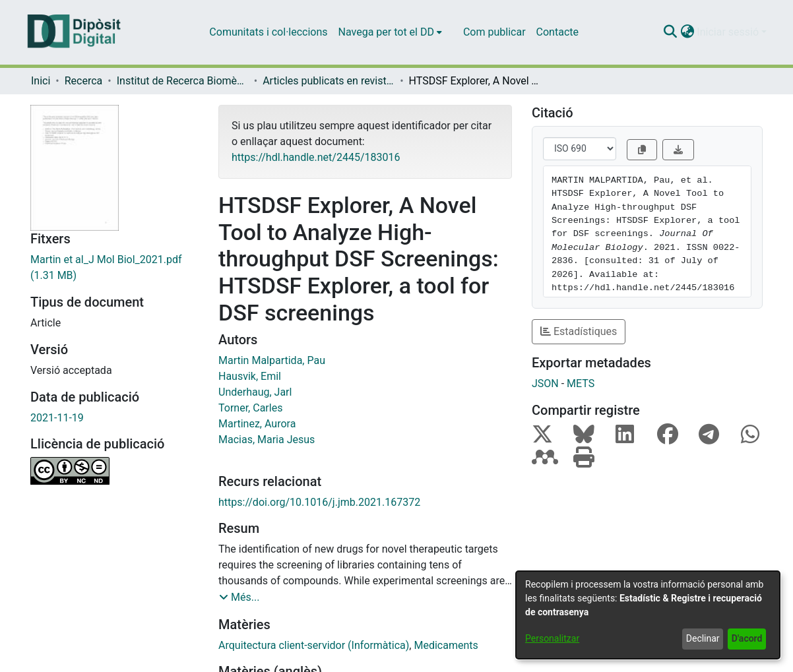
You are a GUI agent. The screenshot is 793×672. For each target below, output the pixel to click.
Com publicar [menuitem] (494, 32)
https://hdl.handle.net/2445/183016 (316, 157)
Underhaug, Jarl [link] (255, 392)
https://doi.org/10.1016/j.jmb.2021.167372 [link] (319, 502)
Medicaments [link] (446, 645)
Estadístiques (579, 331)
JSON (545, 383)
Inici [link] (41, 81)
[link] (114, 268)
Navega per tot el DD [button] (386, 32)
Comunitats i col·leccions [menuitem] (268, 32)
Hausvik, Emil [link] (250, 376)
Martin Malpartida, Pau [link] (272, 360)
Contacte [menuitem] (557, 32)
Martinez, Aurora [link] (257, 424)
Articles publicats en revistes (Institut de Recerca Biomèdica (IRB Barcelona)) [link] (329, 81)
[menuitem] (390, 32)
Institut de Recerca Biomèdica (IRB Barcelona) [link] (183, 81)
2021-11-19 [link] (57, 418)
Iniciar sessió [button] (729, 32)
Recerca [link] (84, 81)
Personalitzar (552, 638)
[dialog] (648, 615)
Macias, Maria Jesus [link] (267, 440)
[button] (670, 32)
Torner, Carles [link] (250, 408)
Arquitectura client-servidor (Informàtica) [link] (314, 645)
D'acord (747, 638)
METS (581, 383)
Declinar (703, 638)
